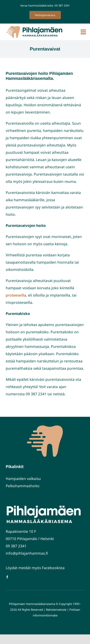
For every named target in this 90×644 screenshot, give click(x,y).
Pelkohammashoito (23, 486)
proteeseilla (16, 295)
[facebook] (7, 577)
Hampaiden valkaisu (23, 479)
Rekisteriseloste (57, 610)
